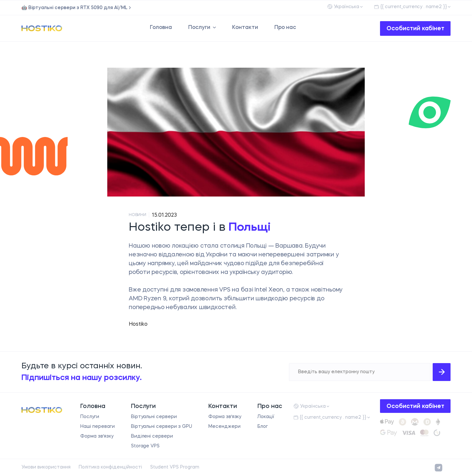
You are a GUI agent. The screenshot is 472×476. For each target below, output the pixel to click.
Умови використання (46, 467)
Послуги (199, 28)
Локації (266, 417)
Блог (263, 427)
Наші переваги (98, 427)
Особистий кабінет (415, 29)
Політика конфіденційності (110, 467)
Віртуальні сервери (154, 417)
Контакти (245, 28)
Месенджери (224, 427)
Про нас (285, 28)
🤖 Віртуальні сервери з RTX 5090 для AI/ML (74, 8)
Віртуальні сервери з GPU (162, 427)
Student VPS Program (175, 467)
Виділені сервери (152, 436)
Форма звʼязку (97, 436)
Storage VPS (145, 446)
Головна (161, 28)
